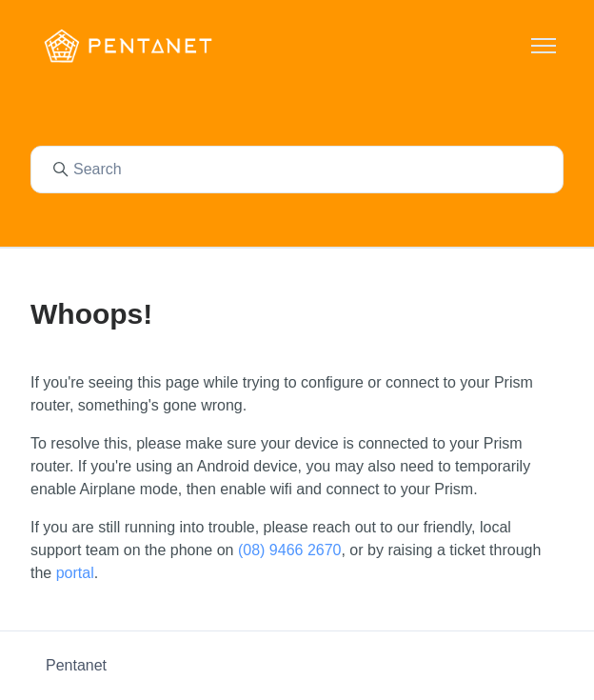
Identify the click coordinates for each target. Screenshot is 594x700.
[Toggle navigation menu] (544, 46)
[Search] (297, 170)
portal (75, 573)
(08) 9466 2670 (290, 550)
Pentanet (76, 665)
